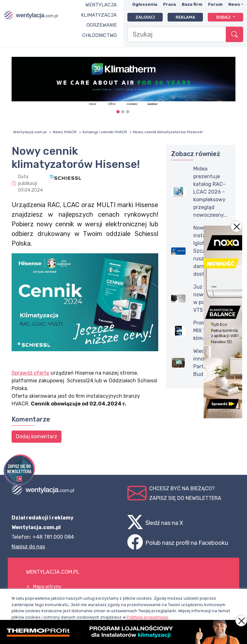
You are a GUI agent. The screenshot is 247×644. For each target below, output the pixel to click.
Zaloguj (145, 17)
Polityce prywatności (147, 617)
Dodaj (224, 17)
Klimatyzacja (99, 15)
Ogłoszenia (145, 4)
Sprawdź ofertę (30, 373)
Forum (215, 4)
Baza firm (192, 4)
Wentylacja (101, 5)
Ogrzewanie (102, 25)
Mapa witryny (47, 587)
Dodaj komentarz (37, 436)
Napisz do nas (28, 547)
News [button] (234, 4)
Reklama (185, 17)
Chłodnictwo (100, 35)
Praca (169, 4)
